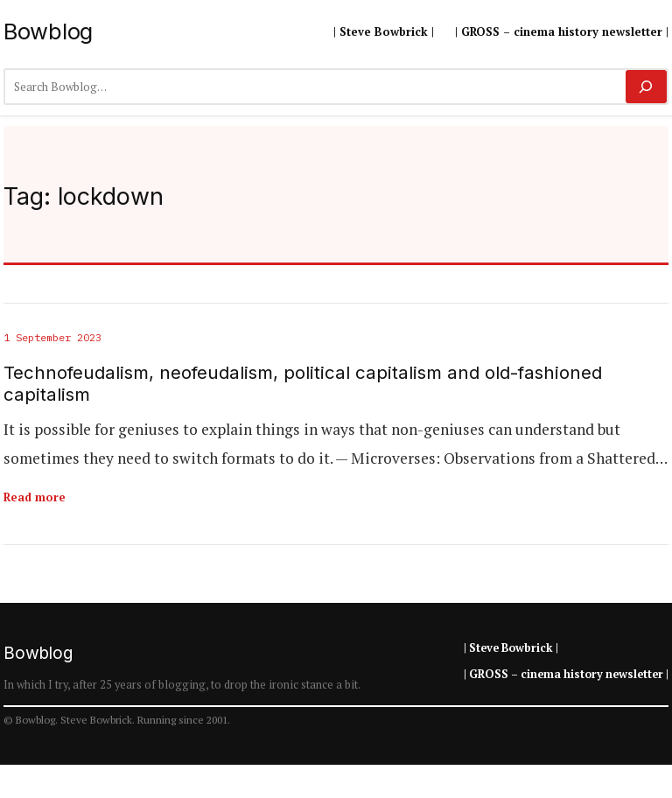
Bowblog (48, 31)
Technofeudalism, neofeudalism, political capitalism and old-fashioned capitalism (303, 384)
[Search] (646, 87)
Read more (35, 497)
